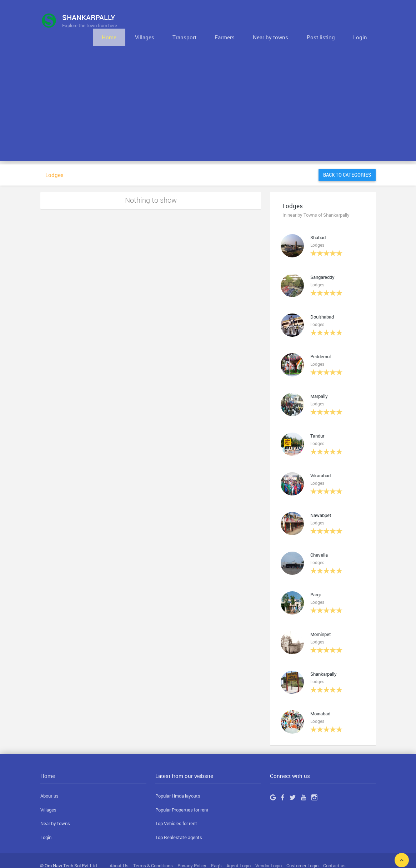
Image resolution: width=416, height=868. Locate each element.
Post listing (333, 20)
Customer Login (302, 849)
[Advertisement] (208, 95)
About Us (119, 849)
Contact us (334, 849)
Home (161, 20)
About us (49, 780)
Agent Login (239, 849)
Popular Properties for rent (182, 794)
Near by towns (290, 20)
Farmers (252, 20)
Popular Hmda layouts (178, 780)
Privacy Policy (192, 849)
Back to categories (347, 159)
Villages (188, 20)
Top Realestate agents (179, 821)
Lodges (54, 159)
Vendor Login (269, 849)
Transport (220, 20)
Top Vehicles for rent (176, 807)
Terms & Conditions (153, 849)
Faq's (216, 849)
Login (364, 20)
